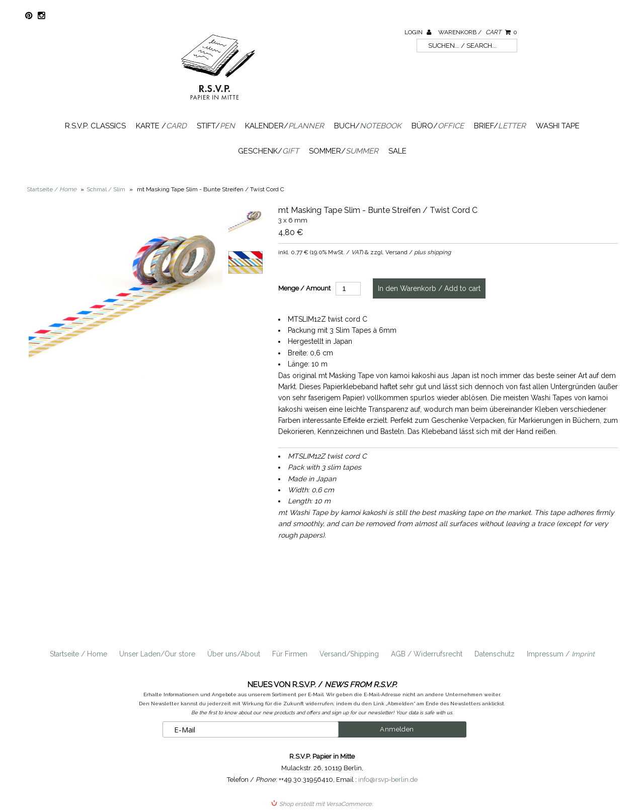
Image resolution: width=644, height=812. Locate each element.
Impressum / (561, 654)
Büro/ (438, 126)
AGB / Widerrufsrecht (427, 654)
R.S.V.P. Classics (95, 126)
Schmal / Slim (106, 189)
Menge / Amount (304, 288)
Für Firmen (290, 654)
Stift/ (216, 126)
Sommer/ (344, 151)
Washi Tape (558, 126)
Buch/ (368, 126)
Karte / (161, 126)
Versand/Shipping (349, 654)
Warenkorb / (478, 32)
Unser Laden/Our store (157, 654)
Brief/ (500, 126)
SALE (397, 151)
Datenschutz (495, 654)
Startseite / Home (78, 654)
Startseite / (52, 189)
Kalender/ (285, 126)
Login (418, 32)
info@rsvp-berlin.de (388, 779)
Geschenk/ (268, 151)
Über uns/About (234, 654)
